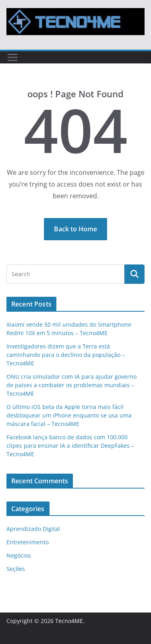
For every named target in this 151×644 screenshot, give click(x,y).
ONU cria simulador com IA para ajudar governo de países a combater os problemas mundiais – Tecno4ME (71, 385)
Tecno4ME (69, 621)
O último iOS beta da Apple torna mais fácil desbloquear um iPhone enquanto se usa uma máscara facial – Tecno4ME (69, 415)
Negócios (19, 555)
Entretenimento (28, 542)
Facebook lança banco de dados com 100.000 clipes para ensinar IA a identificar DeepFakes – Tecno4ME (70, 446)
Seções (16, 569)
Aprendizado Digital (33, 529)
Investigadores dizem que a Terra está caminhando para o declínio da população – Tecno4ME (66, 355)
